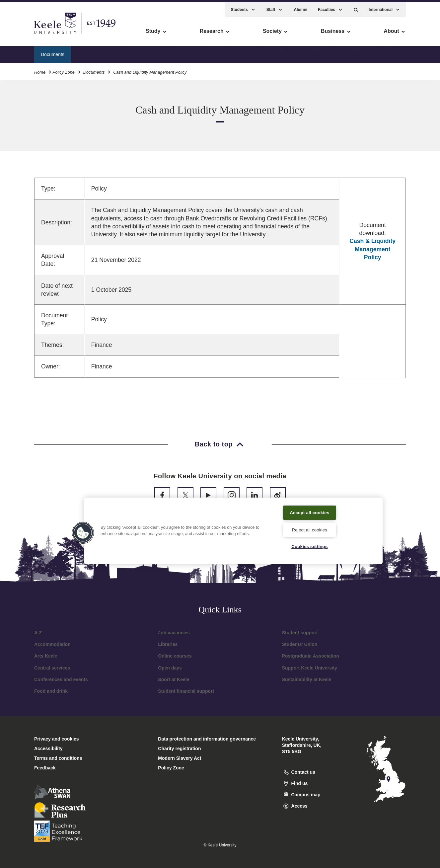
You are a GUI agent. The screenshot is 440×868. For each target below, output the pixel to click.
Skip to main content (35, 33)
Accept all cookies (310, 511)
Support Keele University (310, 668)
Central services (52, 668)
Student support (300, 633)
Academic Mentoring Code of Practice (214, 51)
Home (40, 69)
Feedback (45, 768)
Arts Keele (46, 656)
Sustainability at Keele (307, 679)
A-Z (38, 633)
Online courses (175, 656)
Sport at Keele (174, 679)
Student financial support (186, 691)
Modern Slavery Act (180, 758)
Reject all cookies (309, 529)
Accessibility (25, 33)
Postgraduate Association (311, 656)
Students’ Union (300, 644)
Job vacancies (174, 633)
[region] (233, 530)
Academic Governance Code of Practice (121, 51)
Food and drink (51, 691)
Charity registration (179, 749)
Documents (94, 69)
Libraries (168, 644)
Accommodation (52, 644)
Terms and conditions (58, 758)
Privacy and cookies (57, 739)
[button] (356, 7)
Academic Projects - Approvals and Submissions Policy (323, 51)
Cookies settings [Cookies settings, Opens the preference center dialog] (309, 546)
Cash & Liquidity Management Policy (372, 249)
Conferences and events (61, 679)
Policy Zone (64, 69)
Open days (170, 668)
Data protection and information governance (207, 739)
